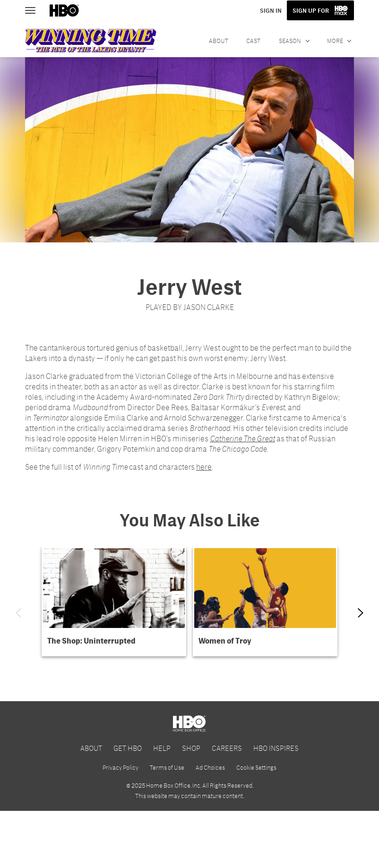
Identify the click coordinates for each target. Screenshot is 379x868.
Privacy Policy (121, 825)
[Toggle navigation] (34, 9)
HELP (162, 804)
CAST (253, 41)
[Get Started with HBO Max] (189, 725)
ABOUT (219, 41)
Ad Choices (210, 825)
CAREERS (227, 804)
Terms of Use (167, 825)
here (204, 467)
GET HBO (128, 804)
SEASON (290, 41)
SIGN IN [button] (272, 10)
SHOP (191, 804)
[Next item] (361, 613)
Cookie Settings (256, 825)
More (335, 41)
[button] (114, 602)
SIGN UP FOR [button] (312, 10)
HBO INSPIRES (276, 804)
